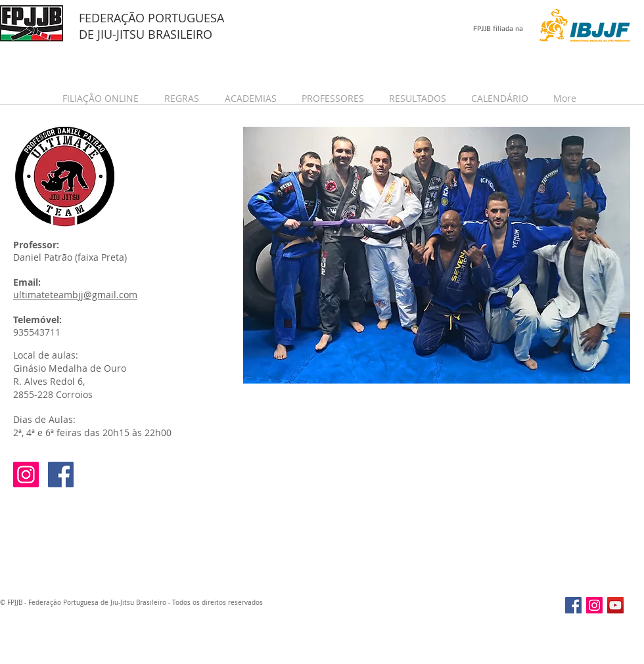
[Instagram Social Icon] (26, 475)
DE (88, 34)
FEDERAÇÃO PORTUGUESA (151, 18)
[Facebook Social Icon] (61, 475)
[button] (103, 98)
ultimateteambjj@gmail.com (75, 295)
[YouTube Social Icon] (615, 605)
